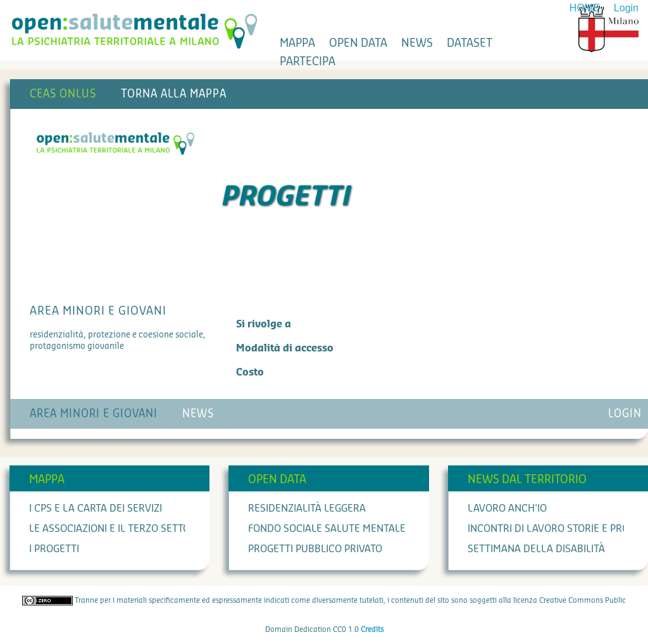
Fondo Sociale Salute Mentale (327, 529)
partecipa (308, 61)
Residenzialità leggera (307, 508)
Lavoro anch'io (507, 508)
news (417, 43)
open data (358, 43)
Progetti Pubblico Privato (315, 549)
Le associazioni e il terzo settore (115, 529)
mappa (297, 43)
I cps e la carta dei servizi (96, 508)
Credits (372, 629)
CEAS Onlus (63, 94)
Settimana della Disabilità (536, 549)
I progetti (54, 549)
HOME (585, 8)
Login (626, 8)
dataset (470, 43)
